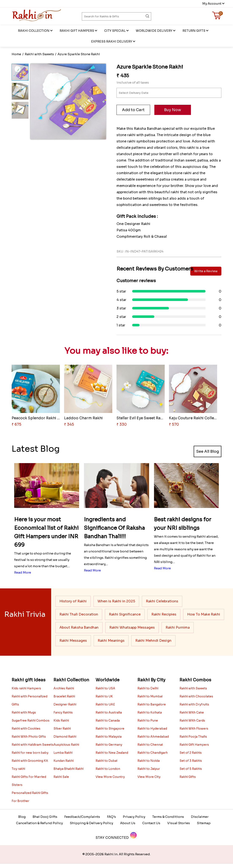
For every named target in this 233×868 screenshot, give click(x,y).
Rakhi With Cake (192, 712)
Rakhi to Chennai (150, 745)
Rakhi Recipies (164, 614)
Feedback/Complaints (82, 817)
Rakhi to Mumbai (150, 696)
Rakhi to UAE (105, 704)
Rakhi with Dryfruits (194, 704)
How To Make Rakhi (204, 614)
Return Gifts (194, 31)
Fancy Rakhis (63, 712)
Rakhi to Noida (149, 761)
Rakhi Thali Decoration (79, 614)
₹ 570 (174, 424)
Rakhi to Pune (148, 720)
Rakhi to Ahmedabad (153, 737)
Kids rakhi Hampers (26, 688)
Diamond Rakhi (65, 737)
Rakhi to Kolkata (150, 712)
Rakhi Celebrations (162, 601)
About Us (128, 823)
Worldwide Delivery (154, 31)
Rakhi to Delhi (148, 688)
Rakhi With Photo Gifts (29, 737)
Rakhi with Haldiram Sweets (33, 745)
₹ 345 (69, 424)
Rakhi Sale (61, 777)
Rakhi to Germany (109, 745)
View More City (149, 777)
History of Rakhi (73, 601)
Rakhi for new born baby (30, 753)
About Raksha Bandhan (79, 627)
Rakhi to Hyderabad (152, 729)
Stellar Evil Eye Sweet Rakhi (141, 418)
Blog (22, 817)
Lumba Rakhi (63, 753)
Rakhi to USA (105, 688)
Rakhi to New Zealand (112, 753)
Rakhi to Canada (108, 720)
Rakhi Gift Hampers (77, 31)
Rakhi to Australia (109, 712)
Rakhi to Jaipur (149, 769)
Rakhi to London (108, 769)
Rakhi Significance (125, 614)
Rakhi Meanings (111, 641)
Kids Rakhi (61, 720)
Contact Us (151, 823)
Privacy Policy (134, 817)
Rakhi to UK (104, 696)
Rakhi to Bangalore (152, 704)
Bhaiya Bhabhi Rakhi (69, 769)
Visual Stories (179, 823)
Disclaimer (200, 817)
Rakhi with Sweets (193, 688)
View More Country (110, 777)
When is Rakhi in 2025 (116, 601)
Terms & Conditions (168, 817)
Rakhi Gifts (188, 777)
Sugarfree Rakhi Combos (31, 720)
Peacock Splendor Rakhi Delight (41, 418)
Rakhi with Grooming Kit (30, 761)
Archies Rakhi (64, 688)
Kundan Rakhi (64, 761)
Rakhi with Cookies (26, 729)
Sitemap (204, 823)
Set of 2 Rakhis (191, 753)
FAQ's (111, 817)
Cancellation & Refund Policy (39, 823)
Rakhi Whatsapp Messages (132, 627)
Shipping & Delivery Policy (91, 823)
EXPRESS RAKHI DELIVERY (112, 41)
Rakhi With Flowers (194, 729)
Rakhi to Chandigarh (153, 753)
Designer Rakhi (65, 704)
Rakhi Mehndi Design (153, 641)
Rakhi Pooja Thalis (193, 737)
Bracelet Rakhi (64, 696)
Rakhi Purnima (178, 627)
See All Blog (208, 451)
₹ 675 (16, 424)
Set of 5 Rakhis (191, 769)
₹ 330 (122, 424)
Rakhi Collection (34, 31)
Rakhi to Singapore (110, 729)
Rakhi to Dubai (106, 761)
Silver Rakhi (62, 729)
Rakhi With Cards (192, 720)
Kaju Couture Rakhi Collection (196, 418)
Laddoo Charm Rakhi (83, 418)
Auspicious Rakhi (66, 745)
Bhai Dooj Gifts (45, 817)
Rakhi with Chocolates (196, 696)
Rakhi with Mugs (24, 712)
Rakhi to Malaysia (109, 737)
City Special (115, 31)
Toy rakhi (18, 769)
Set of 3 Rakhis (191, 761)
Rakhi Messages (73, 641)
